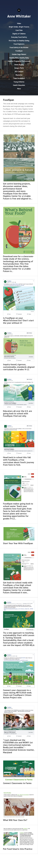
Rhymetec (19, 75)
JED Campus (19, 72)
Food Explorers (19, 44)
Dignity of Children (19, 34)
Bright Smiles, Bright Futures (19, 27)
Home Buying (19, 65)
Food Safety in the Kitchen (19, 48)
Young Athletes (19, 82)
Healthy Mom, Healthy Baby (19, 58)
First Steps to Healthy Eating (19, 41)
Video (19, 24)
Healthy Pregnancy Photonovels (19, 61)
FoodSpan (19, 51)
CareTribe (19, 31)
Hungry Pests (19, 68)
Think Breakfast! (19, 79)
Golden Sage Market (19, 55)
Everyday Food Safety (19, 37)
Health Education (19, 85)
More (19, 89)
